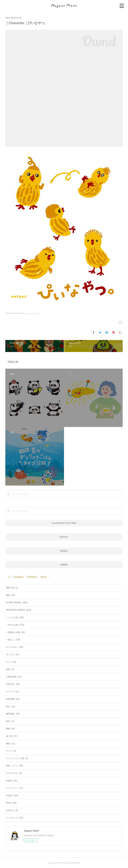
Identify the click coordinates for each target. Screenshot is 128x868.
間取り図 (12, 588)
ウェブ (11, 662)
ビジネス (12, 692)
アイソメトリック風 (17, 758)
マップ (11, 751)
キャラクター (14, 647)
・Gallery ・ (64, 537)
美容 (10, 669)
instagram (19, 577)
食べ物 (11, 736)
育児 (10, 706)
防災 (10, 721)
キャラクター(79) (32, 313)
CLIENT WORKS (17, 603)
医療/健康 (13, 699)
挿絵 (10, 595)
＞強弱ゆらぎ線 (15, 632)
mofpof (12, 795)
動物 (10, 729)
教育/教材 (13, 714)
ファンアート (14, 788)
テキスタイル (14, 773)
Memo (11, 803)
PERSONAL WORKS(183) (15, 313)
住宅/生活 (13, 684)
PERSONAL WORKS (18, 610)
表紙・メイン (14, 766)
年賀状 (11, 781)
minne (43, 577)
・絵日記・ (64, 551)
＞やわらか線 (15, 625)
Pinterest (32, 577)
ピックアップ (14, 818)
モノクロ (12, 654)
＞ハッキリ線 (15, 617)
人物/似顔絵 (14, 677)
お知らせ (12, 810)
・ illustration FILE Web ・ (64, 523)
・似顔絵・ (64, 565)
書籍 (10, 744)
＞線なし (13, 640)
